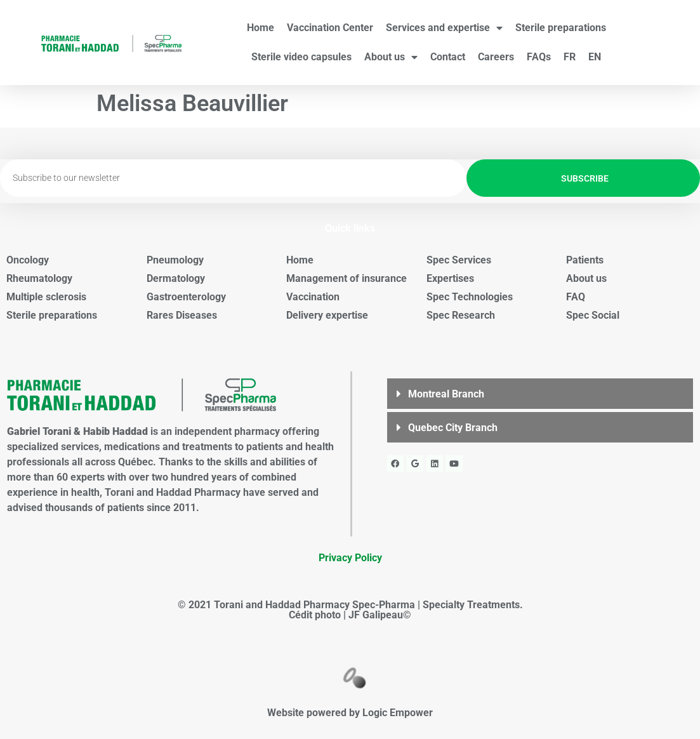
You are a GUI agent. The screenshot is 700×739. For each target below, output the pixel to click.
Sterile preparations (561, 28)
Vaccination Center (330, 28)
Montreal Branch (446, 394)
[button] (540, 394)
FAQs (539, 57)
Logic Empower (398, 713)
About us (391, 57)
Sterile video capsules (301, 57)
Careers (496, 57)
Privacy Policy (350, 558)
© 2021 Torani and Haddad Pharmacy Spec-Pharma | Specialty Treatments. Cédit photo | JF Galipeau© (350, 610)
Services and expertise (444, 28)
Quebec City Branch (453, 428)
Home (261, 28)
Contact (448, 57)
